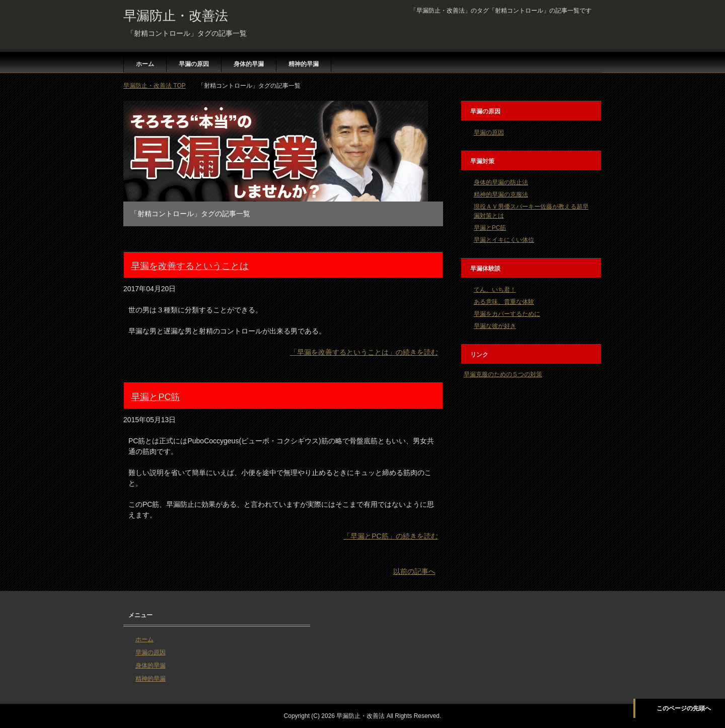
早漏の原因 (194, 64)
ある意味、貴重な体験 (504, 302)
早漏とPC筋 (155, 397)
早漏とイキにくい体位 (504, 240)
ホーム (145, 64)
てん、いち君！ (495, 290)
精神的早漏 (304, 64)
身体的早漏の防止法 (501, 182)
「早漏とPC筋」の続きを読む (390, 536)
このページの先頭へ (684, 708)
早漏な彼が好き (495, 326)
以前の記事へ (414, 571)
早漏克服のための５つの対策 (503, 374)
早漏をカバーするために (507, 314)
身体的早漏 (249, 64)
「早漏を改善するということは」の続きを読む (364, 352)
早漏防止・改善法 (176, 16)
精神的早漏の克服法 (501, 194)
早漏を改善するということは (190, 266)
